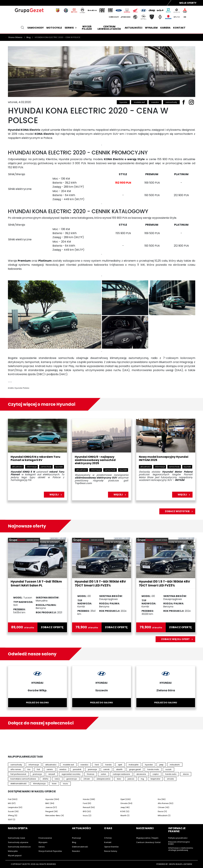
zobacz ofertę (52, 627)
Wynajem (151, 28)
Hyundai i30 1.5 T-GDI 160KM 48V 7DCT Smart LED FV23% (100, 583)
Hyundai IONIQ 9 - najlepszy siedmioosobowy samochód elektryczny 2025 (95, 460)
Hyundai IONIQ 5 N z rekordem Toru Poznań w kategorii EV (35, 459)
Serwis (71, 28)
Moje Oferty (188, 3)
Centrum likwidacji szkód (109, 28)
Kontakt (179, 28)
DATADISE (188, 864)
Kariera (165, 28)
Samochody (36, 28)
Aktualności (133, 28)
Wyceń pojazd (87, 28)
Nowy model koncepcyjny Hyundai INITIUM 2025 (164, 459)
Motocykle (54, 28)
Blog (29, 37)
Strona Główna (16, 37)
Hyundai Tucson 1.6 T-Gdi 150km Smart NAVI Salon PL (36, 583)
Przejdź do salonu (37, 703)
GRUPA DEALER (175, 864)
